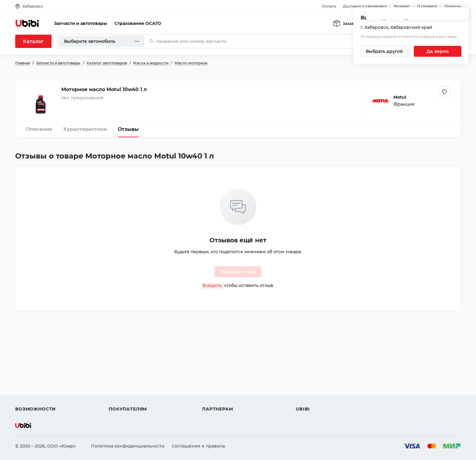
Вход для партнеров (225, 387)
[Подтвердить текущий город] (438, 51)
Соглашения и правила (198, 446)
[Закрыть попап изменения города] (461, 15)
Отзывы (128, 129)
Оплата (329, 6)
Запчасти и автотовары (81, 23)
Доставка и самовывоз (365, 6)
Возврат (402, 6)
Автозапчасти (31, 365)
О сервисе (427, 6)
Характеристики (85, 129)
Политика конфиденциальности (128, 446)
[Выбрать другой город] (384, 51)
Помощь (453, 6)
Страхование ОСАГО (138, 23)
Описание (39, 129)
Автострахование (35, 376)
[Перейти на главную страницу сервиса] (27, 23)
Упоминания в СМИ (318, 398)
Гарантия (119, 398)
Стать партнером (221, 398)
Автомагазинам (220, 376)
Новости (305, 387)
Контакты (306, 376)
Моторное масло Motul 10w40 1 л (104, 89)
